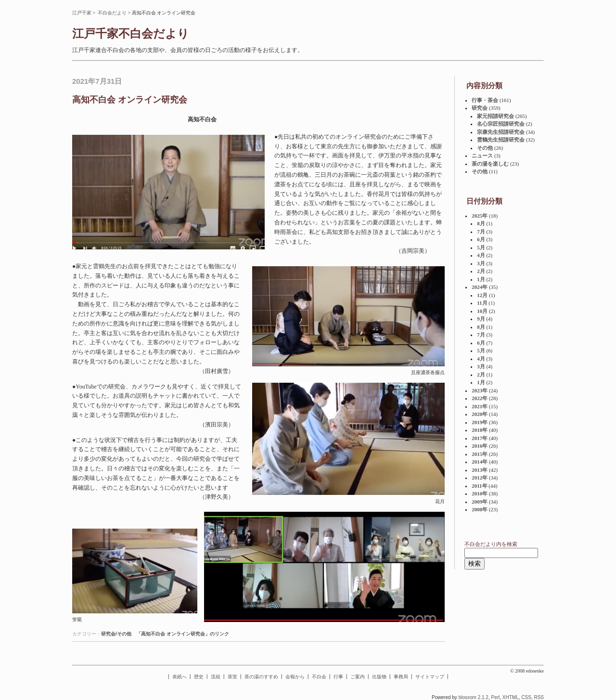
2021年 (480, 406)
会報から (295, 677)
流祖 (216, 677)
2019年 (480, 422)
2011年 (479, 486)
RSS (539, 697)
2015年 (480, 454)
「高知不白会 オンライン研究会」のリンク (183, 634)
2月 (481, 271)
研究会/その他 (116, 634)
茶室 (232, 677)
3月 (481, 263)
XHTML (511, 697)
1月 (481, 279)
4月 (481, 255)
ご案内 (358, 677)
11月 (482, 303)
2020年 (480, 414)
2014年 (480, 462)
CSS (526, 697)
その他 (485, 148)
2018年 (480, 430)
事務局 (401, 677)
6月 (481, 239)
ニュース (482, 156)
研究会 (480, 108)
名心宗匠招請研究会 (501, 124)
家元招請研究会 (495, 116)
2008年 (480, 509)
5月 (481, 247)
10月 (482, 311)
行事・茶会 (485, 100)
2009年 (480, 502)
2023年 (480, 390)
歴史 (199, 677)
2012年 (480, 478)
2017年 (480, 438)
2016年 (480, 446)
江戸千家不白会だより (131, 34)
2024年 (480, 287)
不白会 (319, 677)
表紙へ (180, 677)
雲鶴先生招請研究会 (501, 140)
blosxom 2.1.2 (474, 697)
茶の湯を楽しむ (490, 164)
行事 (338, 677)
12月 (482, 295)
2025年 (480, 216)
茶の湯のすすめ (261, 677)
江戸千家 (82, 13)
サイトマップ (430, 677)
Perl (495, 697)
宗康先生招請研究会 (501, 132)
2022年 (480, 398)
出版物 (379, 677)
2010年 (480, 493)
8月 (481, 223)
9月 (481, 319)
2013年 (480, 470)
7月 (481, 232)
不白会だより (112, 13)
